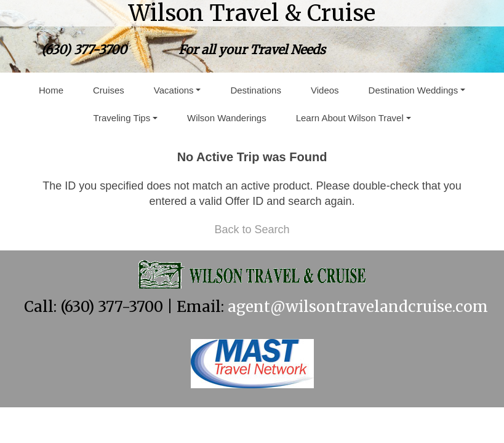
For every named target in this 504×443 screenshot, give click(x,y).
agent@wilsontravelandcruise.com (358, 307)
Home (51, 90)
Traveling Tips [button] (122, 118)
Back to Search (252, 229)
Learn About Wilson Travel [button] (350, 118)
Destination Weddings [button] (414, 90)
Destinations (256, 90)
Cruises (109, 90)
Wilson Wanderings (227, 118)
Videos (325, 90)
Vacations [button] (174, 90)
